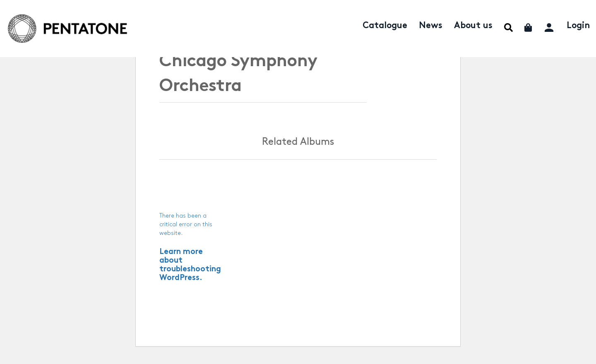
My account (550, 26)
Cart (529, 28)
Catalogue (385, 26)
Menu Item (508, 28)
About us (473, 26)
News (431, 26)
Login (578, 26)
